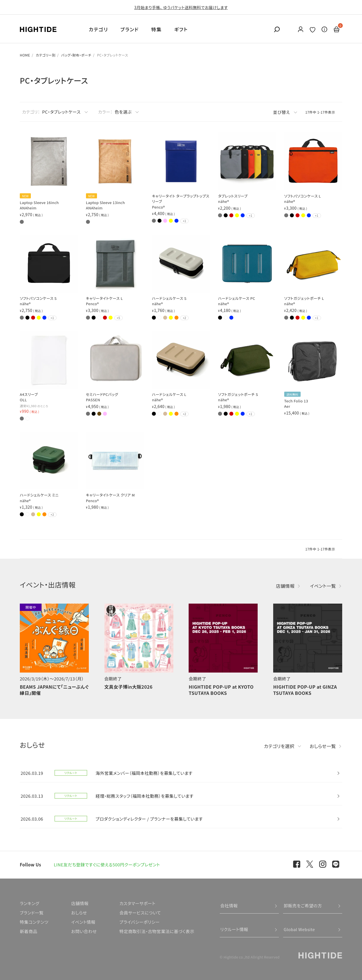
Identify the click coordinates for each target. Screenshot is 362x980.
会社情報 (229, 906)
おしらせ (79, 913)
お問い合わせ (84, 931)
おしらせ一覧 (323, 746)
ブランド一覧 (32, 913)
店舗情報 (285, 586)
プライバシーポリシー (139, 922)
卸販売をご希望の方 (303, 906)
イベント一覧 (323, 586)
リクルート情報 (234, 929)
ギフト (181, 29)
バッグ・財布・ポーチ (76, 55)
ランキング (30, 903)
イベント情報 (83, 922)
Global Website (299, 929)
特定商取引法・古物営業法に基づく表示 (157, 931)
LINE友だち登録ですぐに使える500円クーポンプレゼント (107, 865)
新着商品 (29, 931)
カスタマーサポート (137, 903)
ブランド (130, 29)
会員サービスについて (140, 913)
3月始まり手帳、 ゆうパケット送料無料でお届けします (181, 7)
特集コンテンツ (34, 922)
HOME (25, 55)
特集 (157, 29)
